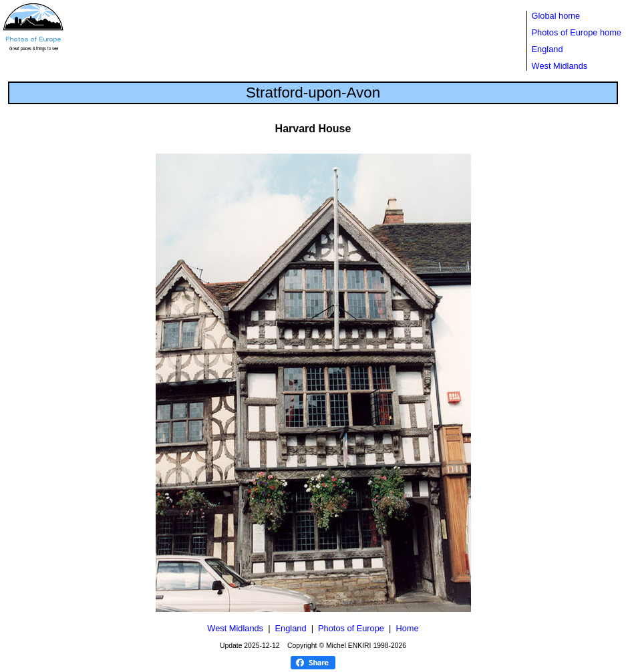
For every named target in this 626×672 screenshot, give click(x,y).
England (547, 49)
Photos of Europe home (577, 32)
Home (408, 628)
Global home (556, 16)
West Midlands (560, 66)
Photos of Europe (351, 628)
